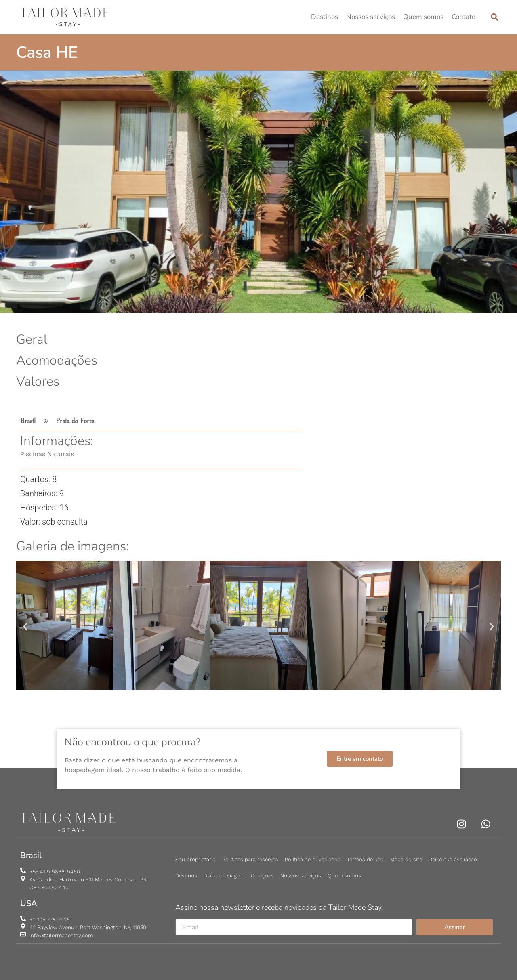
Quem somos (423, 17)
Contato (463, 17)
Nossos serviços (371, 17)
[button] (494, 17)
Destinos (325, 17)
